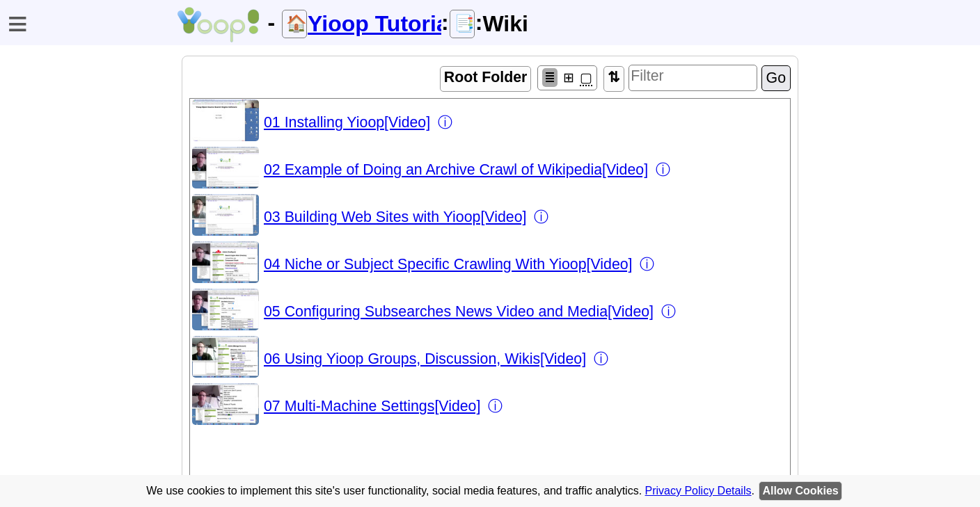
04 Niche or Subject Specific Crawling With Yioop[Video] (448, 264)
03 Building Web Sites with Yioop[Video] (395, 217)
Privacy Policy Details (698, 491)
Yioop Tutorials (374, 24)
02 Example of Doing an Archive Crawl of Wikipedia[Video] (456, 170)
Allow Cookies (800, 491)
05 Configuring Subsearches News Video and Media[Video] (459, 312)
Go (776, 78)
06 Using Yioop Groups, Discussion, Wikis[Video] (425, 359)
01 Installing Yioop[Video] (347, 122)
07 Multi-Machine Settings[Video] (372, 406)
